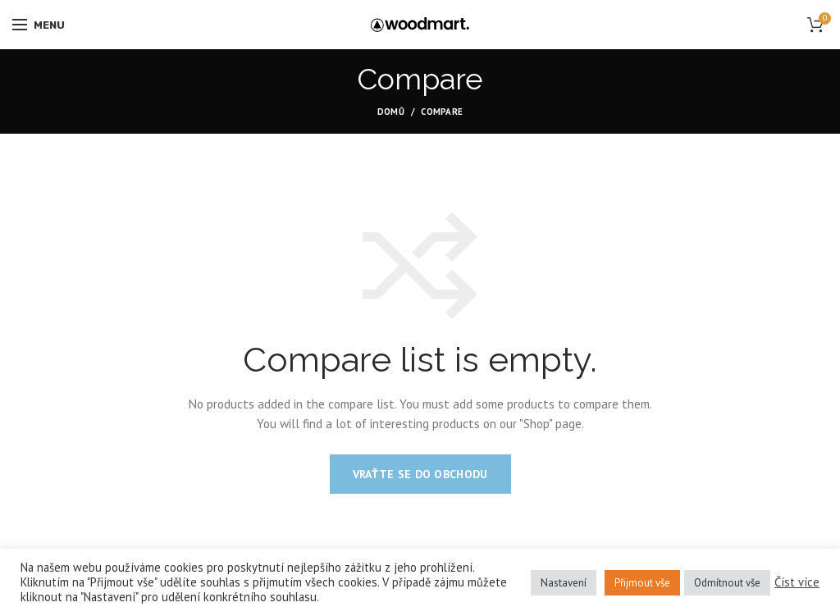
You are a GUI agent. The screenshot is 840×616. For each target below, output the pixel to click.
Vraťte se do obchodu (420, 474)
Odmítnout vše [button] (727, 583)
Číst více (797, 582)
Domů (391, 112)
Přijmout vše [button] (642, 583)
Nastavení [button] (564, 583)
